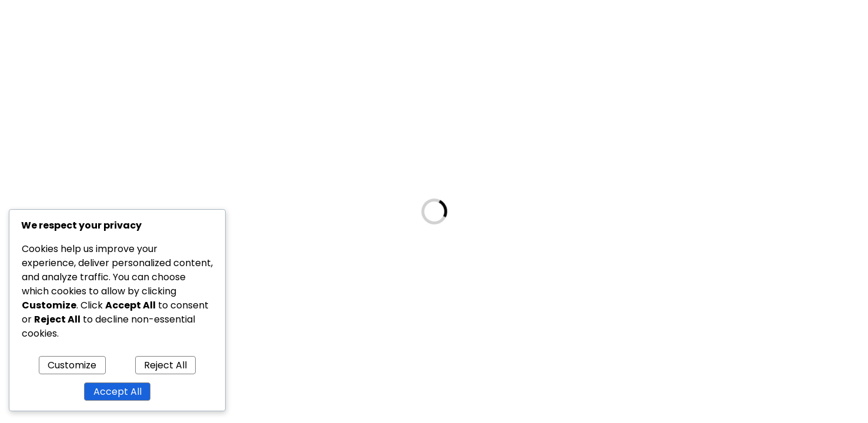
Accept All (118, 392)
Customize (72, 365)
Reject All (165, 365)
